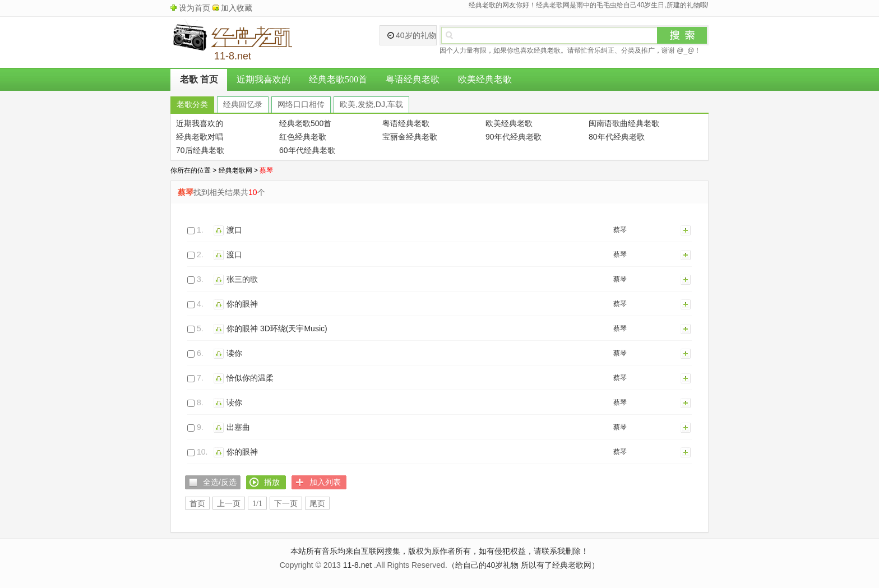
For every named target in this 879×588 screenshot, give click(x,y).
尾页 (317, 504)
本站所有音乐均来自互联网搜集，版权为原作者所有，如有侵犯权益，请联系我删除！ (439, 551)
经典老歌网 (235, 170)
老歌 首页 (199, 79)
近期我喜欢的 (263, 79)
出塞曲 (238, 427)
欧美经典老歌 (485, 79)
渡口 (234, 230)
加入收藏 (237, 8)
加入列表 (686, 230)
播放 (220, 230)
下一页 (286, 504)
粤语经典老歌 (413, 79)
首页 (197, 504)
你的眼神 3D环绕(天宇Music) (277, 328)
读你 (234, 353)
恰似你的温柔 (250, 378)
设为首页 (195, 8)
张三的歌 (242, 279)
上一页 (229, 504)
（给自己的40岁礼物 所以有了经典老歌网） (523, 565)
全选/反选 (220, 482)
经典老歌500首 (338, 79)
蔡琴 (620, 230)
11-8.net (357, 565)
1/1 (257, 504)
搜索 (682, 35)
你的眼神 (242, 304)
